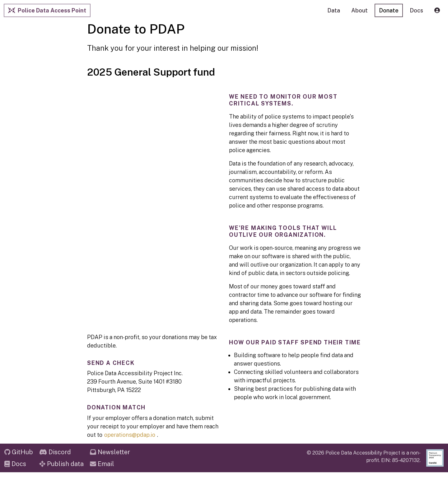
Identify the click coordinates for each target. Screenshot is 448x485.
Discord (55, 452)
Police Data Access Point (47, 10)
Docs (15, 464)
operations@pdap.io (130, 435)
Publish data (61, 464)
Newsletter (110, 452)
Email (102, 464)
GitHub (19, 452)
